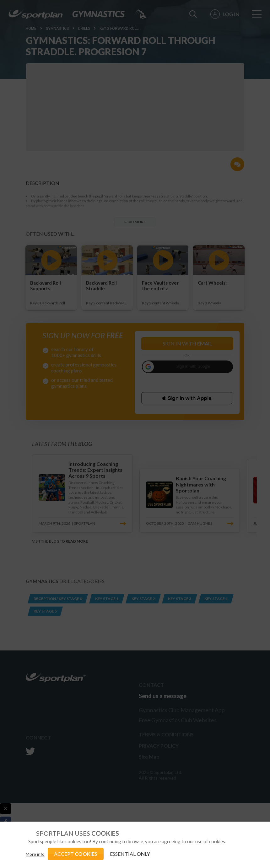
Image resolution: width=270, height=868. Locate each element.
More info (35, 854)
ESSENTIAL (130, 854)
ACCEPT (76, 854)
